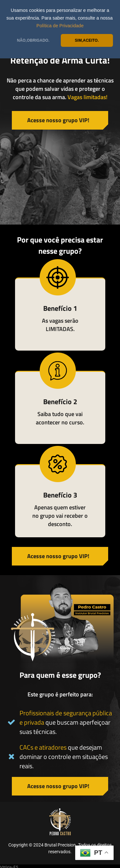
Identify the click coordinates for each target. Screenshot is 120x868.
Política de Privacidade (60, 26)
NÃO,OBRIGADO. (33, 40)
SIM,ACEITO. (87, 40)
